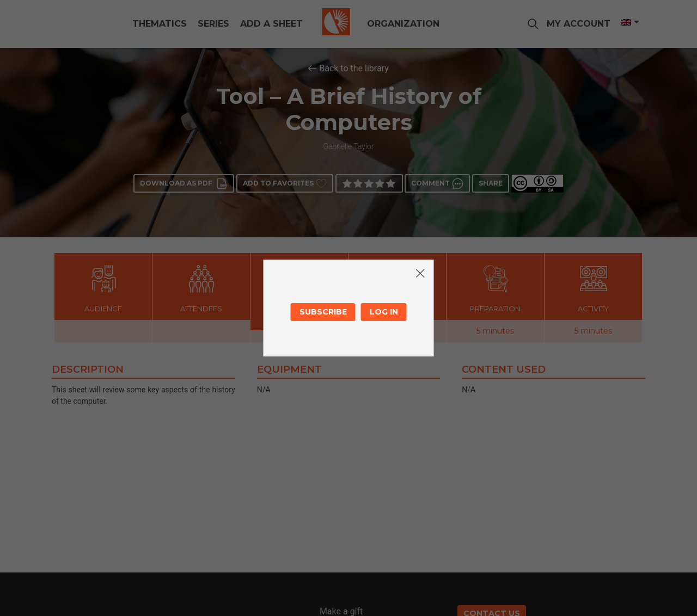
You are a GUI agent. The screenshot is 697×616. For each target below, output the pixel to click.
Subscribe (323, 312)
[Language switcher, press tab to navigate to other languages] (619, 22)
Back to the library (354, 68)
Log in (384, 312)
